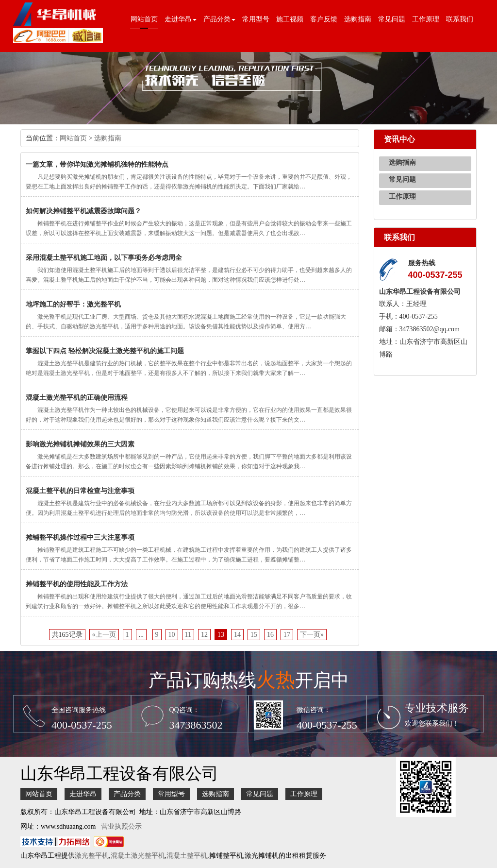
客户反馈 (324, 19)
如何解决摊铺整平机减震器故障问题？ (83, 211)
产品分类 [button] (219, 19)
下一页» (312, 635)
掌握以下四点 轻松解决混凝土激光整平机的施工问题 (105, 351)
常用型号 (256, 19)
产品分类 (127, 794)
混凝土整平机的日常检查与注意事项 (80, 491)
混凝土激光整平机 (138, 856)
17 (287, 635)
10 (172, 635)
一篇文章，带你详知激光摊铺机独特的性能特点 (97, 164)
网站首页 (144, 19)
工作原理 (426, 19)
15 (254, 635)
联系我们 (460, 19)
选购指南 (358, 19)
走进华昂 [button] (181, 19)
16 (270, 635)
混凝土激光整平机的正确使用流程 (77, 398)
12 (204, 635)
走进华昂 (83, 794)
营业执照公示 (121, 826)
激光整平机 (92, 856)
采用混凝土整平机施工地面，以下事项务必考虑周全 (104, 258)
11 (188, 635)
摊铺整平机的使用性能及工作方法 (77, 584)
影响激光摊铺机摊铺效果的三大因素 (80, 444)
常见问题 (392, 19)
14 (237, 635)
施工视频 (290, 19)
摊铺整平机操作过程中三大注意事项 (80, 537)
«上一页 (104, 635)
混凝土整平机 (187, 856)
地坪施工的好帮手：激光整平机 (73, 304)
